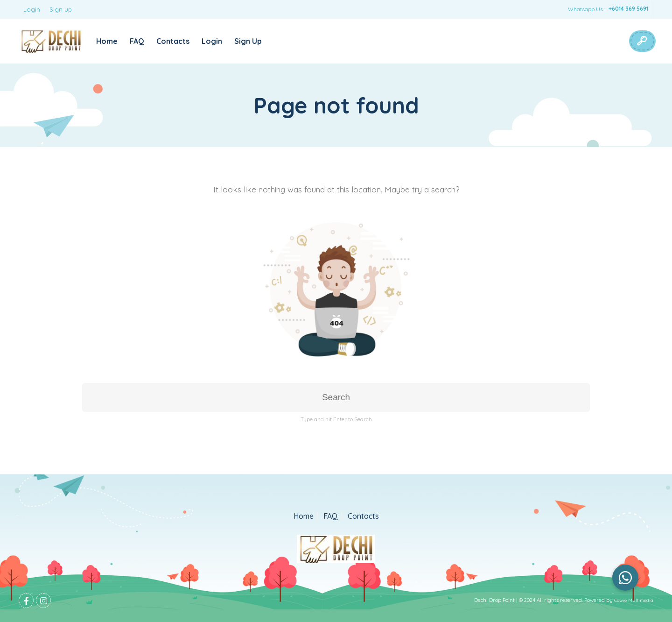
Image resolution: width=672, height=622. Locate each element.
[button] (625, 578)
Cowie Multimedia (634, 600)
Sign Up (248, 41)
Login (32, 9)
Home (107, 41)
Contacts (173, 41)
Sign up (61, 9)
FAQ (137, 41)
